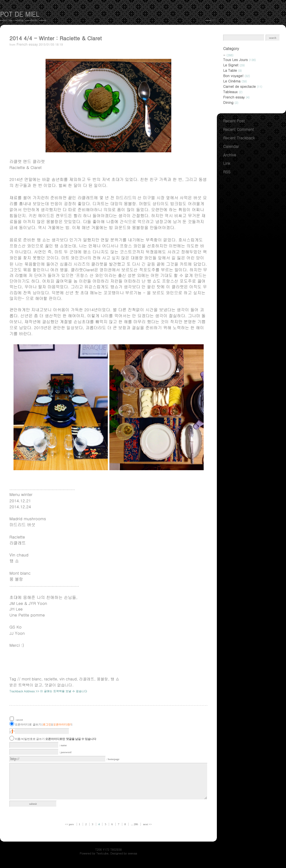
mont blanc (32, 679)
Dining (231, 102)
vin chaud (68, 679)
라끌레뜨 (87, 679)
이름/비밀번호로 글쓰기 (30, 739)
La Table (232, 70)
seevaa (133, 853)
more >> (210, 20)
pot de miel (20, 14)
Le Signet (234, 65)
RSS (227, 172)
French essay (27, 44)
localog (19, 20)
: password (65, 752)
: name (63, 745)
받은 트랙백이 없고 (26, 685)
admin (43, 20)
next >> (147, 824)
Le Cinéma (235, 81)
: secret (19, 720)
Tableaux (233, 92)
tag (11, 20)
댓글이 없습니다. (59, 685)
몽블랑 (102, 679)
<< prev (70, 824)
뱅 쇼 (115, 679)
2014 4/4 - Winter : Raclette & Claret (56, 38)
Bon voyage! (236, 76)
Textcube (102, 853)
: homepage (113, 759)
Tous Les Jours (239, 60)
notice (3, 20)
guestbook (31, 20)
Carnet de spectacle (243, 86)
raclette (51, 679)
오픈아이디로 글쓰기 (28, 724)
